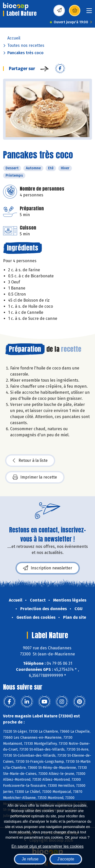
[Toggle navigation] (89, 12)
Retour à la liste (30, 461)
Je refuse (30, 859)
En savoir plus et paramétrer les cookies (48, 846)
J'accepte (66, 859)
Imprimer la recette (35, 477)
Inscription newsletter (48, 568)
